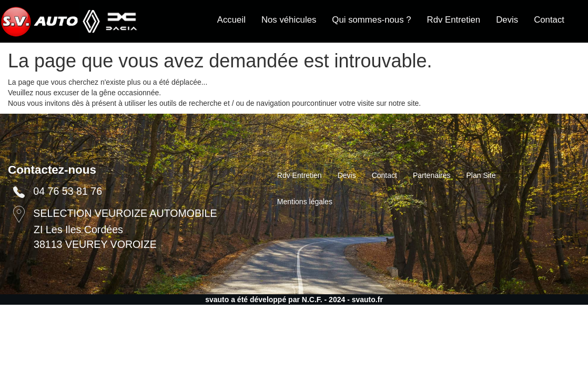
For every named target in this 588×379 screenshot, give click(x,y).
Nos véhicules (289, 20)
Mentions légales (305, 202)
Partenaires (432, 175)
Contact (549, 20)
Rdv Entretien (454, 20)
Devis (507, 20)
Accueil (231, 20)
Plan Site (481, 175)
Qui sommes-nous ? (371, 20)
